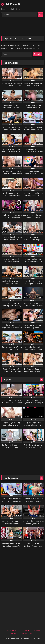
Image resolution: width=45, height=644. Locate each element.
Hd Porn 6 (10, 4)
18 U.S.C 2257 (13, 630)
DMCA (27, 630)
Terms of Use (26, 633)
